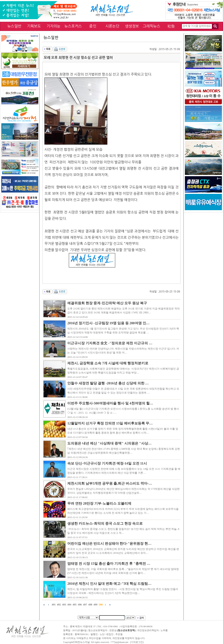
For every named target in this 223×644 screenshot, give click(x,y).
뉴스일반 (14, 26)
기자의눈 (54, 26)
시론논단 (112, 26)
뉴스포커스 (73, 26)
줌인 (93, 26)
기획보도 (34, 26)
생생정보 (132, 26)
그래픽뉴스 (152, 26)
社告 (171, 26)
